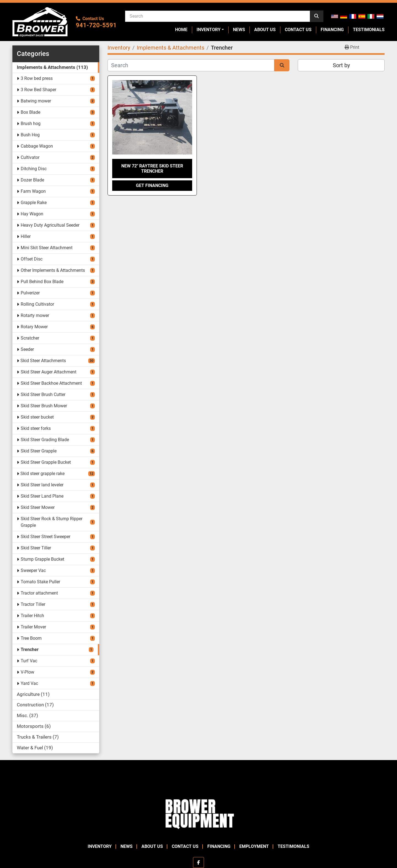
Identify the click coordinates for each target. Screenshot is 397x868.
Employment (254, 846)
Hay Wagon (32, 214)
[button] (210, 30)
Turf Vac (29, 661)
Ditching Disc (34, 169)
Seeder (27, 349)
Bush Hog (30, 135)
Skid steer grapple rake (42, 474)
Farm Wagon (33, 191)
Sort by (341, 65)
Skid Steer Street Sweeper (45, 537)
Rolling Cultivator (37, 304)
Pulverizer (30, 293)
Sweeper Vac (33, 570)
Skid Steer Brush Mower (44, 406)
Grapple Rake (34, 203)
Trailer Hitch (32, 616)
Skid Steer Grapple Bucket (46, 462)
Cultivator (30, 157)
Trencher (30, 649)
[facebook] (198, 862)
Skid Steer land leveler (42, 485)
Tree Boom (31, 638)
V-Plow (27, 672)
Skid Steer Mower (38, 507)
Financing (332, 30)
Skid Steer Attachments (43, 361)
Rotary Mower (34, 327)
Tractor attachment (39, 593)
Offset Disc (32, 259)
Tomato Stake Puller (40, 582)
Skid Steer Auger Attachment (49, 372)
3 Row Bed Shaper (38, 90)
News (239, 30)
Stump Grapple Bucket (42, 559)
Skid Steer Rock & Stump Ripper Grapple (52, 522)
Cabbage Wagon (37, 146)
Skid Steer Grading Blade (45, 440)
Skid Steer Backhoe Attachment (51, 383)
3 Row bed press (37, 78)
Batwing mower (36, 101)
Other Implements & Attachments (53, 270)
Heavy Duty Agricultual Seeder (50, 225)
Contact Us (298, 30)
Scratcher (30, 338)
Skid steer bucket (37, 417)
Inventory (209, 30)
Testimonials (369, 30)
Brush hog (31, 124)
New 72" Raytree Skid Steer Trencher (152, 169)
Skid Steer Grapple (39, 451)
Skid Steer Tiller (36, 548)
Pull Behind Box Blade (42, 282)
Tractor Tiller (33, 604)
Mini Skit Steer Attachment (47, 248)
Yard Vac (29, 683)
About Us (265, 30)
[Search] (218, 16)
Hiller (26, 236)
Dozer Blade (32, 180)
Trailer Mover (33, 627)
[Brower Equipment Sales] (198, 813)
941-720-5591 (96, 25)
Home (181, 30)
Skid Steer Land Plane (42, 496)
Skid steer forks (36, 428)
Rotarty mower (35, 315)
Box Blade (30, 112)
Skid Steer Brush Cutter (43, 394)
